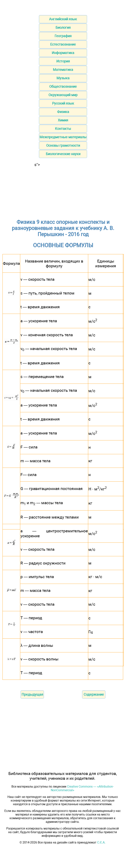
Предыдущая (32, 694)
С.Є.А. (101, 842)
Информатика (63, 53)
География (63, 36)
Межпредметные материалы (63, 137)
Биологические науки (63, 154)
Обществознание (63, 86)
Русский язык (63, 103)
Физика (63, 112)
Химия (63, 120)
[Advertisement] (63, 191)
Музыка (63, 78)
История (63, 61)
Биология (63, 27)
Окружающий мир (63, 95)
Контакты (63, 129)
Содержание (94, 694)
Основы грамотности (63, 145)
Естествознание (63, 44)
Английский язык (63, 19)
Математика (63, 70)
